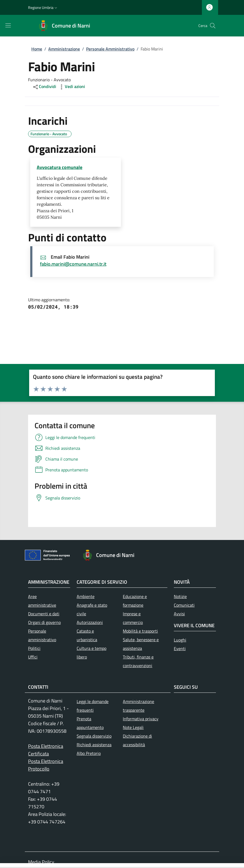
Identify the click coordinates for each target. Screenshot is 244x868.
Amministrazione (64, 49)
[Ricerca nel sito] (213, 26)
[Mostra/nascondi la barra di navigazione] (8, 25)
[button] (43, 8)
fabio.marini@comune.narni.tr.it (73, 264)
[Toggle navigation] (3, 866)
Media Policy (41, 862)
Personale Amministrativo (110, 49)
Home (37, 49)
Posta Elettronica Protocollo (46, 765)
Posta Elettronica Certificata (46, 750)
